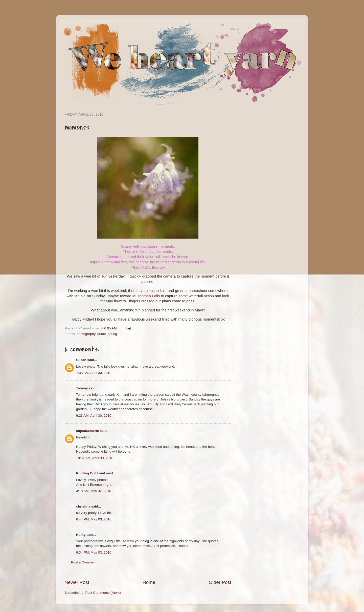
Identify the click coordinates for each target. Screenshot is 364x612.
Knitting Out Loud (91, 473)
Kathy (81, 535)
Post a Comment (84, 562)
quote (102, 334)
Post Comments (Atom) (103, 593)
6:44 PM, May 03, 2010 (94, 519)
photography (86, 334)
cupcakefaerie (87, 431)
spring (112, 334)
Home (149, 582)
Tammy (82, 388)
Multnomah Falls (146, 296)
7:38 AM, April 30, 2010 (94, 373)
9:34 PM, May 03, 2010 (94, 552)
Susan (81, 360)
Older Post (220, 582)
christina (83, 506)
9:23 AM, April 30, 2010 (94, 416)
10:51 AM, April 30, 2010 (95, 458)
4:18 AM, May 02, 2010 (94, 491)
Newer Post (77, 582)
